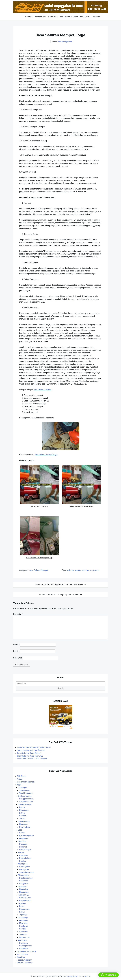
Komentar (18, 614)
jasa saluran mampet (43, 390)
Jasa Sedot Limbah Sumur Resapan (32, 759)
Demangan (24, 810)
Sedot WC (53, 17)
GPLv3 (88, 976)
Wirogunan (24, 884)
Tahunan (23, 934)
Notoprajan (24, 892)
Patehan (23, 861)
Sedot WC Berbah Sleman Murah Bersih (34, 747)
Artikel (19, 779)
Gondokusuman (25, 804)
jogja (19, 785)
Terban (22, 819)
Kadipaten (24, 855)
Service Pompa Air (25, 963)
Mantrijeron (23, 864)
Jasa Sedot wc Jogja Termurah (30, 756)
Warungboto (24, 937)
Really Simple (72, 976)
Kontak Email (40, 17)
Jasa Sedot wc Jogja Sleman (29, 753)
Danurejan (22, 787)
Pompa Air (96, 17)
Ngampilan (23, 886)
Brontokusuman (26, 878)
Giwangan (24, 920)
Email (16, 651)
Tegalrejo (22, 903)
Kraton (21, 853)
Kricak (22, 912)
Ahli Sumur (85, 17)
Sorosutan (24, 932)
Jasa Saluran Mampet (69, 17)
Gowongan (24, 838)
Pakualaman (23, 895)
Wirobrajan (23, 940)
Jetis (20, 830)
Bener (22, 906)
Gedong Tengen (25, 796)
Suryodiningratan (26, 872)
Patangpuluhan (26, 946)
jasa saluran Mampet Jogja (46, 455)
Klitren (22, 813)
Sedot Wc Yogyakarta (65, 42)
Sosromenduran (26, 802)
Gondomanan (24, 821)
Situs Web (18, 658)
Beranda (29, 17)
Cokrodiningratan (26, 836)
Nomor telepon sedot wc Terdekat (31, 750)
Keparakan (24, 881)
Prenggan (23, 844)
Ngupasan (24, 824)
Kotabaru (23, 816)
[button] (108, 975)
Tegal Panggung (26, 793)
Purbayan (23, 847)
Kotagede (22, 841)
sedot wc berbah (25, 960)
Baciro (22, 807)
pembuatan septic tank (26, 951)
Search (61, 688)
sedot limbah (22, 954)
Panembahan (25, 858)
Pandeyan (24, 926)
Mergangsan (23, 875)
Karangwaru (24, 909)
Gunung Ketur (25, 898)
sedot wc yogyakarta (91, 570)
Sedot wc (21, 957)
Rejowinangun (25, 850)
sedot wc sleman (74, 570)
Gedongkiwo (25, 867)
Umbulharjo (23, 918)
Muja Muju (24, 923)
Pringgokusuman (26, 799)
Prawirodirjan (25, 827)
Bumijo (22, 833)
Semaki (22, 929)
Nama (16, 645)
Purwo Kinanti (25, 901)
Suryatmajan (25, 790)
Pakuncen (23, 943)
